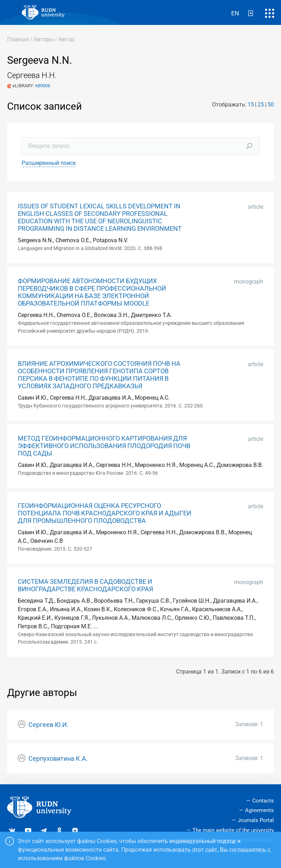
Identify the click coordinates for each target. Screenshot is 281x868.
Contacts (263, 801)
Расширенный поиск (49, 163)
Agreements (259, 810)
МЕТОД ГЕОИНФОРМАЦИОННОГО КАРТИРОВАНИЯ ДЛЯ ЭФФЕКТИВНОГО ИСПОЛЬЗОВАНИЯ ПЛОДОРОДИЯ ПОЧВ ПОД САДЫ (104, 446)
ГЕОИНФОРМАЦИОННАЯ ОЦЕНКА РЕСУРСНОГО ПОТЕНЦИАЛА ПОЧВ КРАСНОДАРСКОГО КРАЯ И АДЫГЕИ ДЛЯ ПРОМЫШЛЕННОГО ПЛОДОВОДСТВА (105, 513)
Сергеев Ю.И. (49, 725)
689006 (43, 86)
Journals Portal (256, 820)
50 (271, 105)
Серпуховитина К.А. (58, 759)
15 (251, 105)
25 (261, 105)
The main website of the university (233, 830)
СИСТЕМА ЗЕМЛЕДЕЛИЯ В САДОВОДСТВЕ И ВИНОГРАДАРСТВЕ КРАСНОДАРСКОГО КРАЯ (85, 585)
